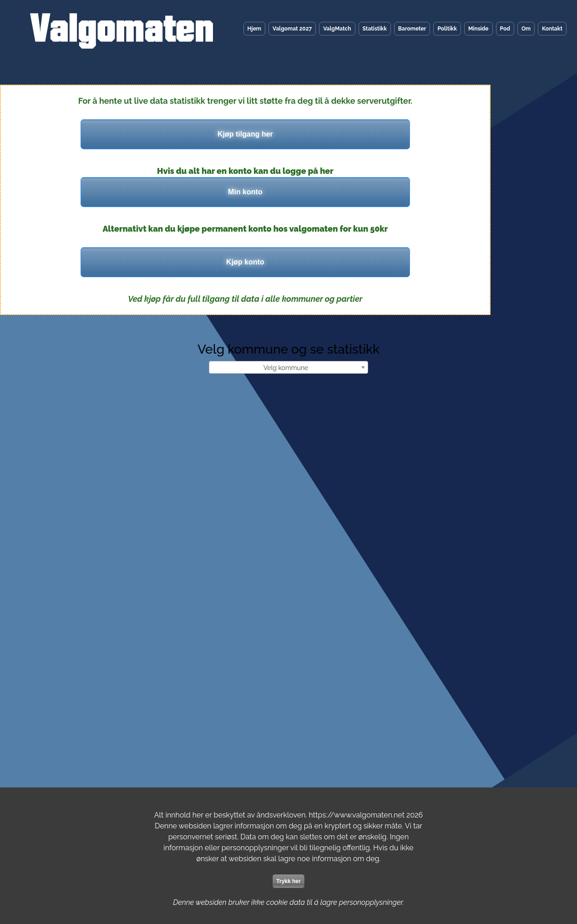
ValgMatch (337, 29)
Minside (478, 29)
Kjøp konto (245, 262)
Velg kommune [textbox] (286, 368)
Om (526, 29)
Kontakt (552, 29)
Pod (505, 29)
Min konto (245, 192)
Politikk (447, 29)
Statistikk (375, 29)
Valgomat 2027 (292, 29)
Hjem (254, 29)
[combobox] (288, 367)
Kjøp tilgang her (245, 134)
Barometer (412, 29)
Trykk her (288, 881)
